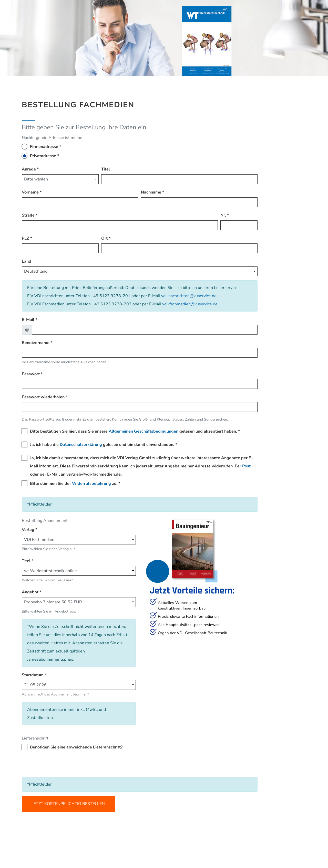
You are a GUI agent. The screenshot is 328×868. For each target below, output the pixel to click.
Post (246, 466)
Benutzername (36, 343)
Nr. (223, 215)
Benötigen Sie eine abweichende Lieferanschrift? (76, 747)
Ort (104, 238)
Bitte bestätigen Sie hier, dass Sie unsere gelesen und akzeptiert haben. (134, 431)
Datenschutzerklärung (81, 445)
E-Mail (28, 320)
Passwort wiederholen (43, 397)
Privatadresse (43, 156)
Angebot (30, 592)
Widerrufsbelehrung (91, 484)
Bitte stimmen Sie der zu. (74, 484)
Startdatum (33, 675)
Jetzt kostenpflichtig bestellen (69, 804)
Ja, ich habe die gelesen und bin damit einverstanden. (102, 445)
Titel (106, 169)
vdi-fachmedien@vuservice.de (190, 304)
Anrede (29, 169)
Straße (28, 215)
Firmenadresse (44, 147)
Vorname (30, 192)
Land (27, 261)
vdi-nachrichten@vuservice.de (189, 296)
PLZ (25, 238)
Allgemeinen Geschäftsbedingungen (143, 431)
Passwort (31, 374)
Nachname (151, 192)
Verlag (28, 530)
